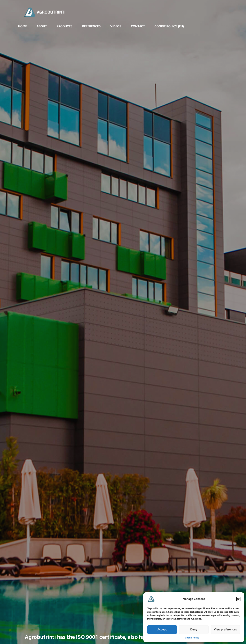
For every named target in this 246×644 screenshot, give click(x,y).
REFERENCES (91, 26)
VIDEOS (116, 26)
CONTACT (138, 26)
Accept (162, 629)
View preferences (225, 629)
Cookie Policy (192, 638)
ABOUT (42, 26)
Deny (194, 629)
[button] (238, 599)
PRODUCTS (65, 26)
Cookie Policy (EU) (169, 26)
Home (22, 26)
